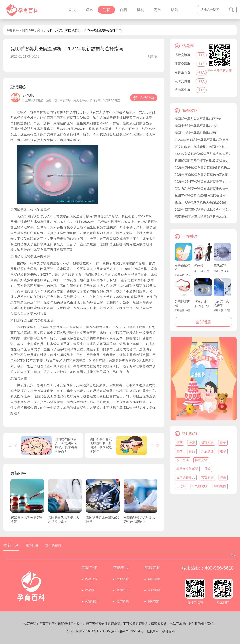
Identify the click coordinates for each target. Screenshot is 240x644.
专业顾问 (28, 95)
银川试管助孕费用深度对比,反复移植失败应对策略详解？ (203, 161)
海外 (158, 10)
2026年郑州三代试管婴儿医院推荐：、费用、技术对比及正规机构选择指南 (203, 182)
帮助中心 (123, 590)
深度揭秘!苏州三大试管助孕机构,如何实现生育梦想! (203, 217)
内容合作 (91, 579)
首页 (72, 10)
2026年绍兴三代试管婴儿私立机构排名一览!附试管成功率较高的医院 (203, 210)
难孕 (223, 451)
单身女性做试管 (187, 469)
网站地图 (154, 601)
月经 (207, 469)
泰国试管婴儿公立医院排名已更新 (198, 119)
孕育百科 (13, 30)
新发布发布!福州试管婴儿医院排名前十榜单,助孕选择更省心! (203, 189)
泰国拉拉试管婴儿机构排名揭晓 (197, 133)
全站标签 (154, 590)
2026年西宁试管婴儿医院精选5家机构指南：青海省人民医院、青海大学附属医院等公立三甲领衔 (203, 168)
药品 (192, 451)
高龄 (40, 30)
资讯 (89, 10)
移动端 (90, 590)
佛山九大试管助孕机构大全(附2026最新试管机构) (203, 203)
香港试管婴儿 (186, 477)
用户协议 (123, 579)
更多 (233, 555)
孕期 (179, 443)
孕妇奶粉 (220, 486)
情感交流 (201, 460)
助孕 (179, 451)
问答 (106, 10)
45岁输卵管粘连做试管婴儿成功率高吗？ (203, 154)
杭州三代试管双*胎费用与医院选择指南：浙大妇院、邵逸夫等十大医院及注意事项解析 (203, 196)
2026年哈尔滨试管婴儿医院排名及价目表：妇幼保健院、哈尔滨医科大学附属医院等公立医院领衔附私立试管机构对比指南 (203, 140)
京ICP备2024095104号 (127, 631)
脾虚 (223, 477)
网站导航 (154, 579)
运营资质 (123, 601)
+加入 (201, 55)
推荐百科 (11, 545)
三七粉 (181, 486)
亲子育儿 (183, 460)
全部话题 (203, 322)
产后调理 (207, 451)
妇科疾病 (207, 443)
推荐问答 (32, 545)
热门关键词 (53, 545)
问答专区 (28, 30)
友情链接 (91, 601)
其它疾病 (207, 477)
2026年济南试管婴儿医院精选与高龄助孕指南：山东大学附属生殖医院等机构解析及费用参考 (203, 175)
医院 (192, 443)
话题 (175, 10)
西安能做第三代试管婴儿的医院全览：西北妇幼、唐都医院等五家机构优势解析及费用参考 (203, 147)
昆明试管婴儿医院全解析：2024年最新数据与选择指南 (84, 30)
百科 (123, 10)
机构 (141, 10)
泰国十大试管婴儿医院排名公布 (197, 126)
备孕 (223, 443)
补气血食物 (200, 486)
